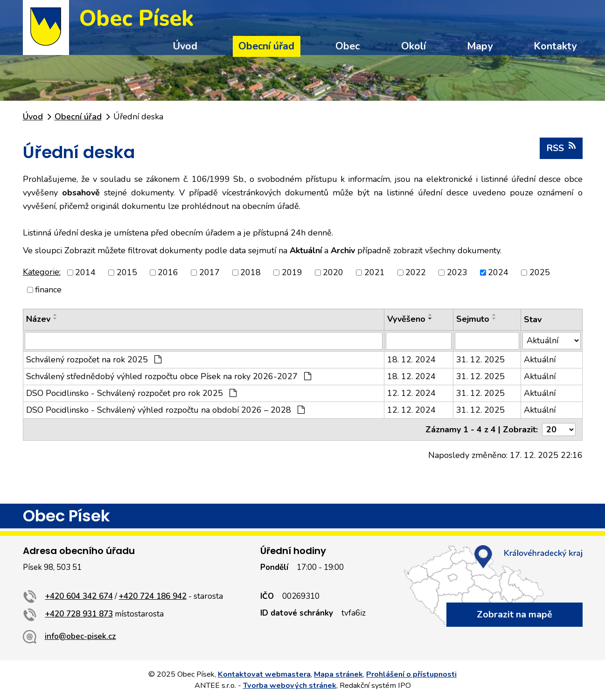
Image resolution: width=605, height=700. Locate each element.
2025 (540, 272)
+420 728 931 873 (79, 614)
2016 (168, 272)
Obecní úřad (266, 46)
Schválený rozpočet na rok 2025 (94, 360)
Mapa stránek (338, 674)
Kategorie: (42, 272)
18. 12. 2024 (411, 360)
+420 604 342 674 (79, 596)
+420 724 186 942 (153, 596)
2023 (457, 272)
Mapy (480, 46)
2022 (416, 272)
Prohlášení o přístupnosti (411, 674)
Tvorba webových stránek (290, 686)
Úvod (185, 46)
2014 (85, 272)
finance (48, 290)
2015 (127, 272)
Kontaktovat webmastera (264, 674)
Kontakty (555, 46)
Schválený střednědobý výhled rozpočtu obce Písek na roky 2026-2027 (169, 376)
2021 (375, 272)
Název (38, 319)
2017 (209, 272)
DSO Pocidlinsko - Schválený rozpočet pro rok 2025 (131, 393)
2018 (250, 272)
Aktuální (540, 360)
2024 (498, 272)
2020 (333, 272)
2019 (292, 272)
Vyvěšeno (406, 319)
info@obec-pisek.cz (80, 636)
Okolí (414, 46)
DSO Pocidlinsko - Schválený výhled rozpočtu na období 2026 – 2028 (165, 410)
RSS (561, 148)
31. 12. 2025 (480, 360)
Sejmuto (473, 319)
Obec (348, 46)
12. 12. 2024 (411, 393)
